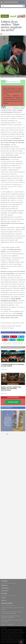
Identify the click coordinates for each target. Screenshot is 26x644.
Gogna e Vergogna (7, 624)
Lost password (5, 588)
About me (4, 600)
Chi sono (3, 598)
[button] (1, 2)
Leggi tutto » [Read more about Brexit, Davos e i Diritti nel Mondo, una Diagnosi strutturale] (4, 394)
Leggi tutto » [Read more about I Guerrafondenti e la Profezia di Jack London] (4, 370)
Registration (4, 585)
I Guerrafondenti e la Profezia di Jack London (13, 365)
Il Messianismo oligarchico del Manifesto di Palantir (11, 617)
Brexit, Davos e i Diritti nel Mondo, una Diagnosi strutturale (11, 389)
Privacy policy (5, 591)
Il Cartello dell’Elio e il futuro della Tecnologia (12, 621)
